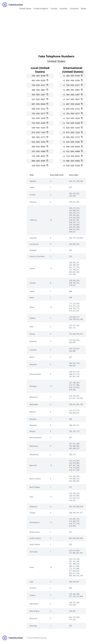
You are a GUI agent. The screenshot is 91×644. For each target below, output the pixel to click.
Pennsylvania (34, 522)
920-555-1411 (39, 109)
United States (25, 9)
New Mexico (34, 455)
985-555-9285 (39, 161)
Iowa (31, 327)
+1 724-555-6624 (72, 156)
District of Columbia (37, 256)
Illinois (32, 307)
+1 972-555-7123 (72, 133)
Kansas (32, 334)
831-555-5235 (39, 81)
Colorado (33, 238)
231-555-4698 (39, 152)
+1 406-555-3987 (72, 90)
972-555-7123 (39, 133)
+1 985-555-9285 (72, 161)
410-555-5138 (39, 166)
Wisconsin (33, 618)
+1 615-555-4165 (72, 142)
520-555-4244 (39, 128)
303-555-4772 (39, 137)
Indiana (32, 318)
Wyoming (33, 626)
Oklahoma (33, 507)
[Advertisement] (45, 30)
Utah (31, 582)
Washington (34, 604)
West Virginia (34, 611)
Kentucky (33, 341)
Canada (54, 9)
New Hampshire (36, 438)
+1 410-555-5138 (72, 166)
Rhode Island (35, 532)
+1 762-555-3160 (72, 123)
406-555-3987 (39, 90)
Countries (74, 9)
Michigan (33, 386)
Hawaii (32, 291)
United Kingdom (41, 9)
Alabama (33, 181)
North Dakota (35, 487)
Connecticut (34, 244)
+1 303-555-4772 (72, 137)
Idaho (32, 298)
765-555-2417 (39, 85)
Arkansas (33, 202)
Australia (64, 9)
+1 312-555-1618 (72, 118)
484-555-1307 (39, 95)
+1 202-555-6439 (72, 76)
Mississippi (34, 404)
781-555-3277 (39, 114)
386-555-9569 (39, 147)
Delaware (33, 250)
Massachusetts (35, 374)
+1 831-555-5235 (72, 81)
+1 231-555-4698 (72, 152)
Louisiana (33, 350)
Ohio (31, 497)
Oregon (33, 513)
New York (33, 465)
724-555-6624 (39, 156)
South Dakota (35, 544)
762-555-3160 (39, 123)
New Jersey (34, 446)
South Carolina (35, 538)
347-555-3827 (39, 100)
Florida (32, 268)
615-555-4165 (39, 142)
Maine (32, 357)
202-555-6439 (39, 76)
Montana (33, 419)
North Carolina (35, 479)
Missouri (33, 412)
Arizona (32, 195)
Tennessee (34, 552)
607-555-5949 (39, 104)
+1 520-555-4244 (72, 128)
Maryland (33, 364)
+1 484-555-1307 (72, 95)
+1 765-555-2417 (72, 85)
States (84, 9)
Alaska (32, 187)
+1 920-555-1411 (72, 109)
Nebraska (33, 425)
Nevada (32, 431)
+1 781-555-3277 (72, 114)
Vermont (33, 588)
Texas (32, 567)
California (33, 220)
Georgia (33, 283)
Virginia (32, 595)
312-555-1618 (39, 118)
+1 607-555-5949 (72, 104)
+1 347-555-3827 (72, 100)
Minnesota (34, 397)
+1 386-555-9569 (72, 147)
